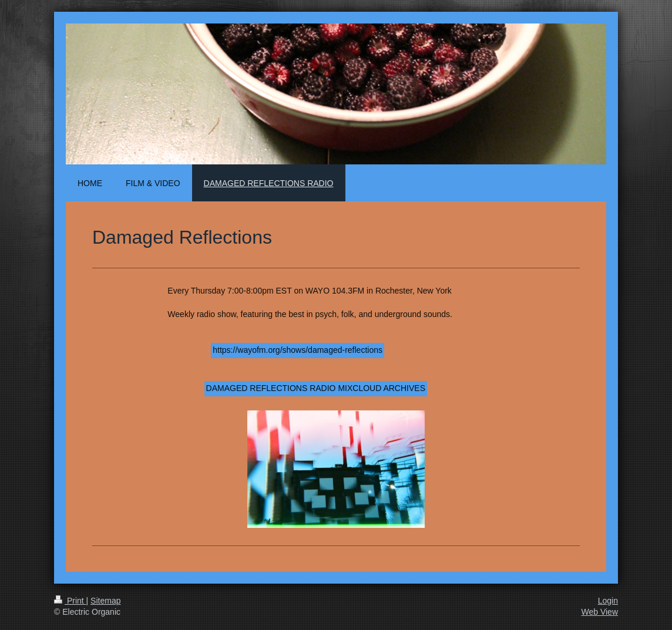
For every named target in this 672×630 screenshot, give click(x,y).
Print (70, 601)
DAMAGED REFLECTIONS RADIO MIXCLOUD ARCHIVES (316, 388)
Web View (599, 612)
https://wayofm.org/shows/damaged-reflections (298, 350)
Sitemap (105, 601)
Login (608, 601)
